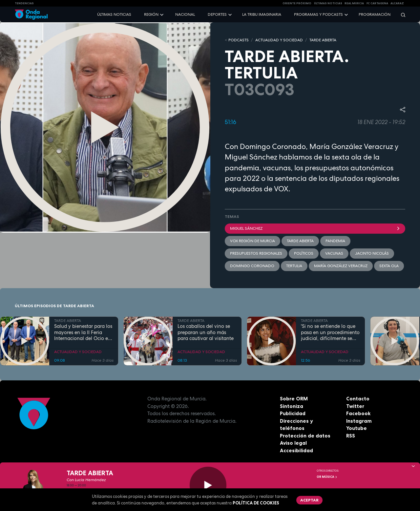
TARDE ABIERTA (323, 40)
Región (151, 14)
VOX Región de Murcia (252, 241)
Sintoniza (292, 406)
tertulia (294, 266)
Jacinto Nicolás (372, 253)
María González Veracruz (341, 266)
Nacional (185, 14)
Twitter (355, 406)
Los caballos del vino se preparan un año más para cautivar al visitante (206, 332)
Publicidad (293, 413)
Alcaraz (397, 3)
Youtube (357, 428)
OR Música (327, 477)
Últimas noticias (114, 14)
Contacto (358, 399)
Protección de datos (305, 436)
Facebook (358, 413)
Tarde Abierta (300, 241)
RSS (351, 436)
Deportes (217, 14)
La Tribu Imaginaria (262, 14)
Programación (375, 14)
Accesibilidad (296, 450)
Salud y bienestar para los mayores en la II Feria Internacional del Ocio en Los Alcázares (83, 332)
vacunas (334, 253)
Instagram (359, 421)
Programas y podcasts (318, 14)
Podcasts (239, 40)
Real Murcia (354, 3)
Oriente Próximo (297, 3)
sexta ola (389, 266)
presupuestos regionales (256, 253)
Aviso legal (293, 443)
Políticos (304, 253)
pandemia (335, 241)
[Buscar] (401, 15)
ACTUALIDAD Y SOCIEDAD (279, 40)
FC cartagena (377, 3)
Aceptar (309, 500)
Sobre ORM (294, 399)
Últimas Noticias (328, 3)
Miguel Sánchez (315, 228)
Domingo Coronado (252, 266)
